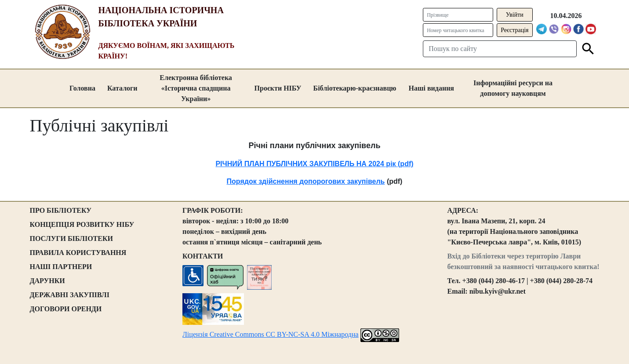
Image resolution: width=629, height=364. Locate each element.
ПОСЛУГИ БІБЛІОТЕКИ (72, 238)
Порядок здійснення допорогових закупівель (306, 181)
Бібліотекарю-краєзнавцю (355, 88)
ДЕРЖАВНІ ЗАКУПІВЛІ (70, 295)
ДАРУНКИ (47, 281)
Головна (82, 88)
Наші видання (431, 88)
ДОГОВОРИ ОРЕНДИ (66, 309)
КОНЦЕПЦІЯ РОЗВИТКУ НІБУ (82, 224)
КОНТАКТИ (203, 256)
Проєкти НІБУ (278, 88)
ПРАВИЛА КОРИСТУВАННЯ (78, 253)
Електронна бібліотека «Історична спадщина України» (196, 88)
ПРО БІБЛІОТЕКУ (61, 210)
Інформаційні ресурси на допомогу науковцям (513, 88)
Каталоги (122, 88)
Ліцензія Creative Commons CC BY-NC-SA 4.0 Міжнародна (271, 334)
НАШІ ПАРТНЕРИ (61, 267)
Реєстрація (514, 30)
